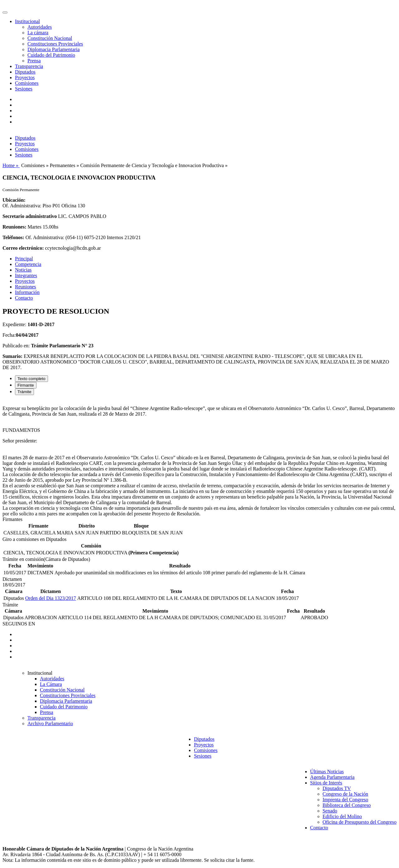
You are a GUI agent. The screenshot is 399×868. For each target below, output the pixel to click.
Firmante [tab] (26, 385)
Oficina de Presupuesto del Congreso (360, 822)
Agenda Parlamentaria (332, 777)
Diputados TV (337, 788)
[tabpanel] (199, 458)
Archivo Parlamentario (50, 723)
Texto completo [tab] (31, 379)
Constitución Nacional (50, 38)
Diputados (25, 72)
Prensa (34, 61)
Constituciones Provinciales (55, 44)
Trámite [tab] (24, 392)
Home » (11, 165)
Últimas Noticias (327, 772)
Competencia (28, 264)
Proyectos (25, 77)
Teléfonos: (13, 237)
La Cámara (51, 684)
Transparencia (29, 66)
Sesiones (24, 89)
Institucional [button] (27, 21)
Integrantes (26, 275)
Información (27, 292)
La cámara (38, 33)
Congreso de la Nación (345, 794)
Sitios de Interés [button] (326, 783)
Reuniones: (14, 227)
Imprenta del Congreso (346, 800)
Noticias (23, 270)
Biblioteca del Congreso (347, 805)
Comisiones (27, 83)
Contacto (24, 298)
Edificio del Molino (342, 816)
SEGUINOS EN (19, 624)
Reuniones (26, 287)
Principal (24, 259)
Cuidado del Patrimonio (51, 55)
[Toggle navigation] (5, 12)
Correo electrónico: (23, 248)
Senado (330, 811)
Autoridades (40, 27)
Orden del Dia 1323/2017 (51, 598)
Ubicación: (14, 200)
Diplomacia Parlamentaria (53, 49)
